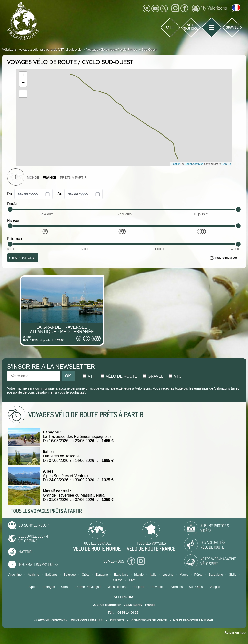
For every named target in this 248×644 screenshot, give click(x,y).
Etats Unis (121, 574)
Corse (65, 587)
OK (68, 376)
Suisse (118, 580)
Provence (157, 587)
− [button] (23, 83)
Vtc (175, 376)
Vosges (215, 587)
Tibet (132, 580)
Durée (12, 204)
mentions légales (87, 620)
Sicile (233, 574)
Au (80, 194)
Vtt (89, 376)
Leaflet (176, 164)
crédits (117, 620)
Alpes (32, 587)
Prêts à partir (73, 178)
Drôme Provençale (88, 587)
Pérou (199, 574)
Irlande (139, 574)
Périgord (138, 587)
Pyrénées (176, 587)
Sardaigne (216, 574)
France (50, 178)
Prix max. (15, 239)
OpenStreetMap (194, 164)
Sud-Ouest (196, 587)
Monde (33, 178)
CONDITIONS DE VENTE (149, 620)
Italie (153, 574)
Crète (86, 574)
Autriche (34, 574)
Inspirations (22, 258)
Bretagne (49, 587)
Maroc (184, 574)
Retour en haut (235, 633)
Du (30, 194)
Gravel (153, 376)
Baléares (51, 574)
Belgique (70, 574)
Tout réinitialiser (226, 258)
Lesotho (168, 574)
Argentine (15, 574)
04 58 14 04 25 (128, 612)
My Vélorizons (209, 8)
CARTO (226, 164)
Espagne (102, 574)
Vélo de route (119, 376)
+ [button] (23, 76)
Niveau (13, 220)
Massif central (117, 587)
